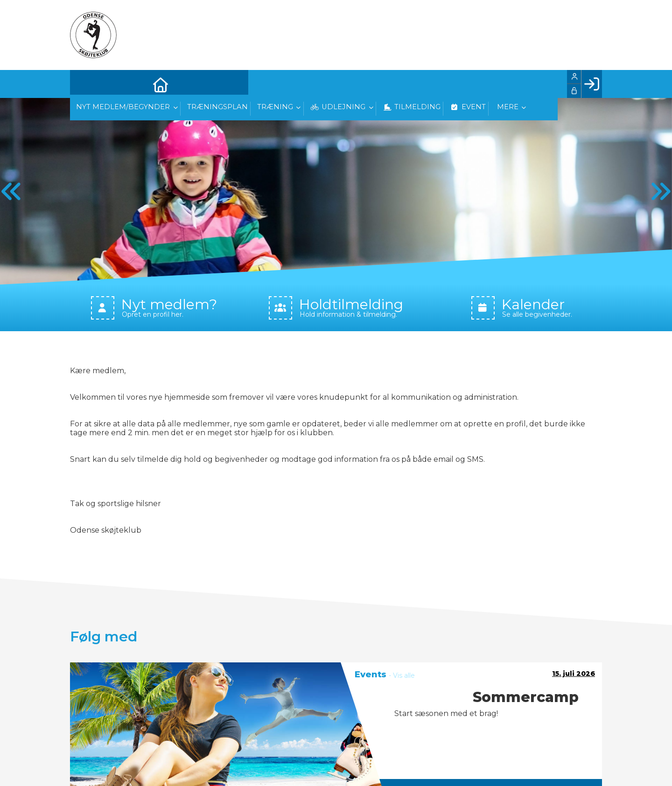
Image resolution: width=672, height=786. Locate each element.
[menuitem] (84, 84)
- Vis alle (402, 675)
